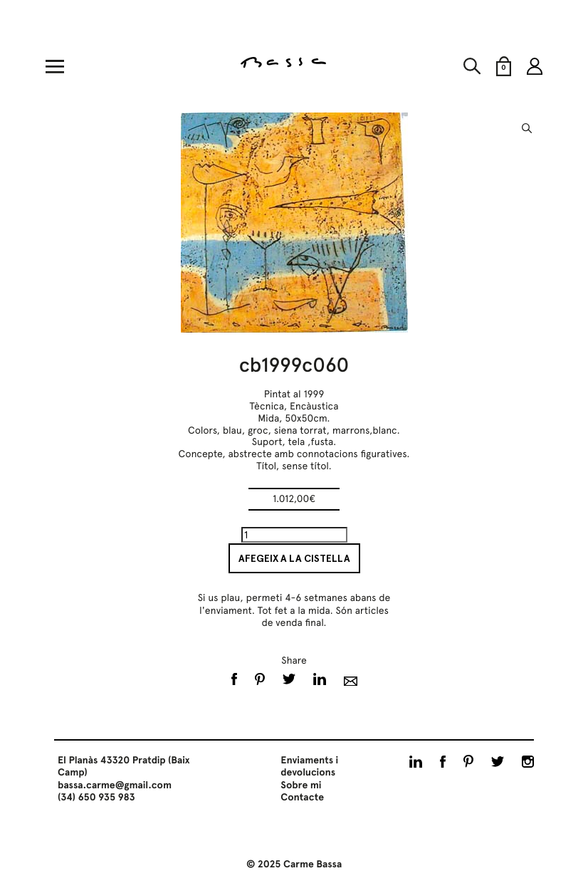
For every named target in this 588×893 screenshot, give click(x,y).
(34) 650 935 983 (96, 798)
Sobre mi (301, 785)
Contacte (302, 798)
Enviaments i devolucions (309, 767)
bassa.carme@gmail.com (115, 785)
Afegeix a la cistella (294, 558)
